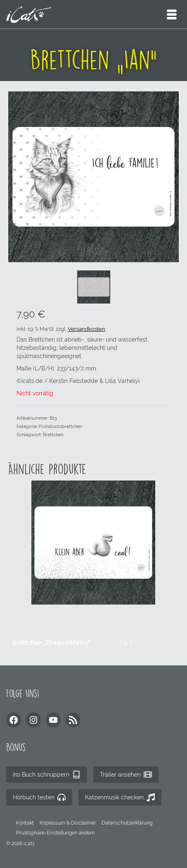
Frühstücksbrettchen (60, 427)
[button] (56, 833)
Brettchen (53, 435)
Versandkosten (86, 329)
